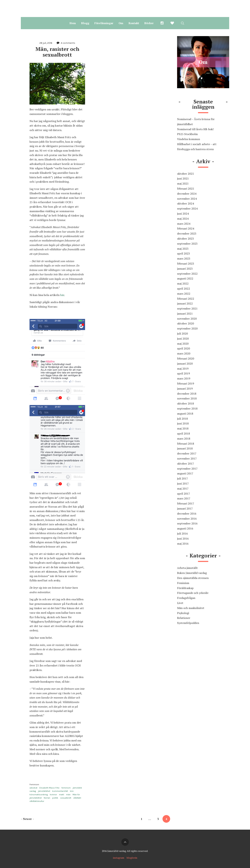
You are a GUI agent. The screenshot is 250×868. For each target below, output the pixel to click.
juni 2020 (183, 339)
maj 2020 (183, 344)
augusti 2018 (185, 414)
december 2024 (187, 194)
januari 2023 (185, 269)
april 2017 (184, 494)
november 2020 (187, 319)
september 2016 (187, 523)
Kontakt (134, 23)
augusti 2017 (185, 473)
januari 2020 (185, 364)
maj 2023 (183, 249)
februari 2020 (186, 358)
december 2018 (187, 394)
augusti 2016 (185, 528)
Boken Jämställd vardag (192, 573)
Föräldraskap (185, 588)
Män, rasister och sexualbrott (58, 52)
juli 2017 (182, 478)
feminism (66, 788)
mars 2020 (184, 353)
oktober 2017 (186, 464)
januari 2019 (185, 389)
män (68, 795)
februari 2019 (186, 383)
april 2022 (184, 289)
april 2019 (184, 373)
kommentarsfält (60, 791)
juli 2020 (182, 333)
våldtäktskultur (37, 801)
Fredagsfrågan (186, 598)
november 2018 (187, 398)
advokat (33, 788)
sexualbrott (66, 798)
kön (72, 791)
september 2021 (187, 308)
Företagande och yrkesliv (193, 593)
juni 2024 (183, 214)
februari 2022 (186, 299)
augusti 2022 (185, 278)
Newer (27, 819)
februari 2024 (186, 228)
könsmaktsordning (39, 795)
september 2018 (187, 408)
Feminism (34, 784)
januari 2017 (185, 508)
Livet (180, 603)
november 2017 (187, 458)
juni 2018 (183, 423)
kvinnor (53, 795)
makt (62, 795)
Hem (73, 23)
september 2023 (187, 244)
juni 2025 (183, 178)
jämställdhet (44, 791)
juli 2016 (182, 533)
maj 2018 (183, 428)
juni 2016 (183, 539)
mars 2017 (184, 498)
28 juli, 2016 (46, 43)
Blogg (85, 23)
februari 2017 (186, 503)
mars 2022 (184, 294)
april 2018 (184, 433)
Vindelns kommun (189, 139)
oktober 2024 (186, 203)
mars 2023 (184, 258)
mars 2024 (184, 224)
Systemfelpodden (188, 623)
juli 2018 (182, 419)
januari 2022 (185, 303)
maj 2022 (183, 283)
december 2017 (187, 453)
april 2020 (184, 348)
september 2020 (187, 328)
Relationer (184, 618)
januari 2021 (185, 314)
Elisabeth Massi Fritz (49, 788)
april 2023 (184, 253)
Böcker (149, 23)
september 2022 (187, 274)
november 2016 (187, 519)
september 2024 (187, 208)
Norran (47, 798)
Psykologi (183, 613)
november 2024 (187, 199)
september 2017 (187, 469)
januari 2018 (185, 448)
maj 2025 (183, 183)
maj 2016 (183, 544)
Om (121, 23)
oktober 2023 (186, 239)
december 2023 (187, 233)
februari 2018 (186, 444)
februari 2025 (186, 189)
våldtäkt (77, 798)
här (62, 295)
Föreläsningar (104, 23)
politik (55, 798)
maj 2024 (183, 219)
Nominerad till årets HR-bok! (195, 129)
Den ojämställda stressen (193, 578)
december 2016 (187, 514)
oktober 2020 (186, 323)
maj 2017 (183, 489)
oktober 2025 (186, 174)
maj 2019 (183, 369)
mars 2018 (184, 439)
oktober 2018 (186, 403)
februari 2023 (186, 264)
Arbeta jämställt (187, 568)
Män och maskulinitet (191, 608)
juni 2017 (183, 483)
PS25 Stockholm (187, 134)
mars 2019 (184, 378)
